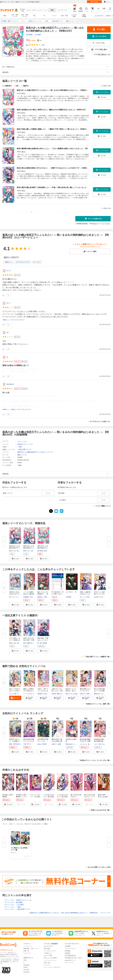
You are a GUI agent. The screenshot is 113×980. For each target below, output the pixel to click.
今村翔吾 (69, 597)
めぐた (9, 271)
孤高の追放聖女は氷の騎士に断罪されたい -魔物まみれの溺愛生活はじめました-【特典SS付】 (52, 110)
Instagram (27, 965)
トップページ (28, 946)
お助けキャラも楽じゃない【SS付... (57, 691)
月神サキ (83, 694)
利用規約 (68, 953)
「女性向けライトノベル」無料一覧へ (98, 704)
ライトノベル (22, 442)
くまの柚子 (37, 35)
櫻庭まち (60, 694)
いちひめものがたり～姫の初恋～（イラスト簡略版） (49, 798)
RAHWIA (89, 597)
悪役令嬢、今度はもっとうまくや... (43, 640)
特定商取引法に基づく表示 (73, 958)
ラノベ (54, 16)
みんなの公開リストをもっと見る (99, 867)
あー (8, 332)
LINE (25, 960)
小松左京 (54, 597)
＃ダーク (22, 320)
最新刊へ (26, 86)
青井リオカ (13, 551)
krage (76, 694)
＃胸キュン (8, 262)
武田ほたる (48, 597)
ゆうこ (9, 303)
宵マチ (29, 744)
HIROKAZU (17, 744)
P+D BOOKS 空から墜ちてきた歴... (58, 594)
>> (92, 212)
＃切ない (14, 409)
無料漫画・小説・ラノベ (31, 948)
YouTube (26, 970)
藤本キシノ (62, 744)
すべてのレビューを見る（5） (100, 421)
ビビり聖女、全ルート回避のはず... (15, 640)
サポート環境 (48, 956)
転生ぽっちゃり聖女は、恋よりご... (71, 691)
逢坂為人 (40, 597)
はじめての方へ (99, 16)
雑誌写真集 (84, 16)
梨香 (11, 744)
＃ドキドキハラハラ (23, 262)
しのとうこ (77, 744)
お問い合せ (47, 963)
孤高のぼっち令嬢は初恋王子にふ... (15, 548)
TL (44, 16)
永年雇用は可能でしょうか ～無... (43, 741)
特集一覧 (26, 951)
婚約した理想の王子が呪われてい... (29, 691)
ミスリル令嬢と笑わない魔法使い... (29, 594)
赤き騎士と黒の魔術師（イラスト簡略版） (21, 797)
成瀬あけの (91, 744)
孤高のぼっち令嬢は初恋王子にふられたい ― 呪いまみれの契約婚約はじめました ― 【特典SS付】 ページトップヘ (70, 913)
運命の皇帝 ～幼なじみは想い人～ (103, 797)
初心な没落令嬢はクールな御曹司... (99, 691)
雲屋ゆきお (90, 694)
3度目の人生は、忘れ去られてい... (15, 593)
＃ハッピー (37, 262)
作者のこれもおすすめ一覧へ (101, 810)
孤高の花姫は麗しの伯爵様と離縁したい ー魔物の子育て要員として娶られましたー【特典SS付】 (53, 129)
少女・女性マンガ (25, 16)
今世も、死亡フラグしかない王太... (43, 691)
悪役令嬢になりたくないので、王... (85, 691)
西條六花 (97, 694)
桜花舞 (45, 643)
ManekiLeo (10, 384)
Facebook (27, 972)
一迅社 (20, 447)
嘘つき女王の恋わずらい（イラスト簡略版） (90, 797)
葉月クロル (69, 694)
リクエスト (47, 965)
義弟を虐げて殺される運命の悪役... (57, 741)
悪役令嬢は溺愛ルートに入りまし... (29, 741)
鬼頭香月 (40, 694)
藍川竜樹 (29, 35)
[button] (15, 559)
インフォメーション (50, 960)
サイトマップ (69, 963)
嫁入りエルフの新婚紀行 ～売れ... (43, 594)
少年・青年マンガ (15, 16)
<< (21, 212)
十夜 (25, 744)
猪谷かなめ (13, 643)
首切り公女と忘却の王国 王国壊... (29, 640)
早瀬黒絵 (26, 597)
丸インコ (83, 597)
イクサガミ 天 (71, 592)
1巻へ (17, 86)
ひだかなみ (103, 597)
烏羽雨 (44, 744)
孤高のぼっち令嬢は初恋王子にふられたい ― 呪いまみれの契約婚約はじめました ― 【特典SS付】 (53, 90)
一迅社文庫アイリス (24, 449)
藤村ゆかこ (31, 643)
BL (35, 16)
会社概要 (68, 946)
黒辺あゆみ (69, 744)
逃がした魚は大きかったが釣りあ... (15, 691)
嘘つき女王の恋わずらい (76, 796)
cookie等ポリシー (70, 960)
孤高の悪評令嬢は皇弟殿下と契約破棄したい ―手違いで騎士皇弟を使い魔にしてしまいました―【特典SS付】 (58, 187)
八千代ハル (31, 694)
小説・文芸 (64, 16)
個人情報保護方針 (70, 956)
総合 (5, 16)
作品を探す (47, 948)
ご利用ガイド (109, 16)
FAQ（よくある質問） (51, 958)
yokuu (39, 744)
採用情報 (68, 951)
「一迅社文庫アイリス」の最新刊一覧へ (97, 657)
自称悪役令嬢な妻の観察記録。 (99, 740)
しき (95, 744)
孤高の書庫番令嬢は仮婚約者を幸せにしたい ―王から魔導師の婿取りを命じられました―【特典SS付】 (56, 149)
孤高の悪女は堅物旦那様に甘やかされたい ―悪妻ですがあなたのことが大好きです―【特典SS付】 (54, 168)
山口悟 (96, 597)
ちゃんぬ (103, 694)
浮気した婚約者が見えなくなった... (85, 594)
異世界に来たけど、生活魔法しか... (15, 741)
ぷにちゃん (83, 744)
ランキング (27, 953)
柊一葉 (40, 643)
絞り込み (23, 10)
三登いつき (21, 694)
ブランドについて (70, 948)
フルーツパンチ (17, 597)
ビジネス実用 (74, 16)
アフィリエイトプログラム (52, 967)
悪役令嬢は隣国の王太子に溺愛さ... (85, 741)
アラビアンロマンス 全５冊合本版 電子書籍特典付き (35, 798)
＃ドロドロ (14, 320)
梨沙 (25, 643)
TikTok (25, 967)
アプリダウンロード (50, 951)
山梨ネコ (54, 744)
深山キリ (47, 694)
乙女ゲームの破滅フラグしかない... (99, 594)
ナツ (25, 694)
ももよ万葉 (13, 694)
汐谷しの (33, 597)
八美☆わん (101, 744)
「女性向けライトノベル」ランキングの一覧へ (95, 760)
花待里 (54, 694)
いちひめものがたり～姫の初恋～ (62, 797)
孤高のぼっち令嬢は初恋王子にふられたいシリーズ (35, 452)
